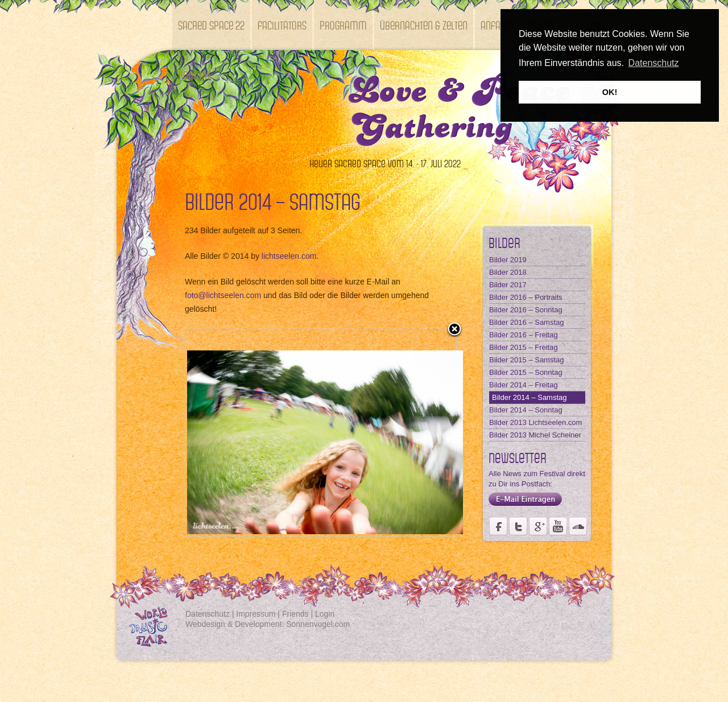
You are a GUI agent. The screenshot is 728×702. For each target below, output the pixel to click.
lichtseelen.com (289, 256)
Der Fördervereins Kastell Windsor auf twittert (518, 526)
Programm (343, 25)
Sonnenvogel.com (318, 624)
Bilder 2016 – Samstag (527, 322)
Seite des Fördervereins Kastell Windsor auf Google (538, 526)
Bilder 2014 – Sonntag (526, 410)
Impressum (256, 614)
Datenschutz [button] (654, 63)
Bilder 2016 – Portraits (526, 297)
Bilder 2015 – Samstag (527, 360)
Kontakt (194, 75)
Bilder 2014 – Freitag (524, 385)
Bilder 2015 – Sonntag (526, 372)
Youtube (558, 526)
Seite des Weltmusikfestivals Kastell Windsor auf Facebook (498, 526)
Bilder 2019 (508, 260)
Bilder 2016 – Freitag (524, 335)
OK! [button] (610, 92)
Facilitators (282, 25)
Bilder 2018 (508, 272)
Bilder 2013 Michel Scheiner (535, 435)
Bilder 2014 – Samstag (530, 397)
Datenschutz (208, 614)
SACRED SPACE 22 (211, 25)
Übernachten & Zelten (424, 25)
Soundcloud (578, 526)
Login (325, 614)
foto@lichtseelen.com (223, 295)
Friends (295, 614)
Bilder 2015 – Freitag (524, 347)
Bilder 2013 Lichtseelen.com (535, 422)
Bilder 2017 (508, 285)
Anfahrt (497, 25)
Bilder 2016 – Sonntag (526, 310)
